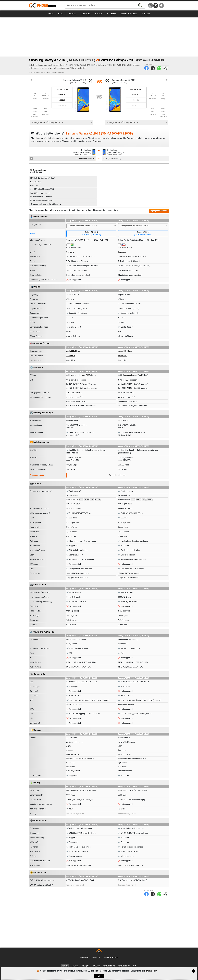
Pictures (62, 105)
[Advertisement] (99, 37)
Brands (99, 14)
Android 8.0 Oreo (73, 351)
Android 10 (71, 356)
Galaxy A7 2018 (91, 234)
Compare (85, 14)
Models (62, 100)
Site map (84, 958)
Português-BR (109, 966)
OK (99, 976)
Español (75, 966)
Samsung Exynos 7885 (81, 375)
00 (107, 81)
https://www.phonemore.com (43, 6)
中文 (135, 966)
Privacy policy (111, 958)
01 (91, 81)
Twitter (153, 68)
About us (96, 958)
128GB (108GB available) (62, 159)
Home (51, 14)
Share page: (165, 68)
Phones (72, 14)
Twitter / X (156, 6)
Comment (97, 141)
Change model (36, 225)
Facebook (161, 6)
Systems (112, 14)
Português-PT (124, 966)
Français (86, 966)
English (65, 966)
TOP (99, 952)
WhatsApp (159, 68)
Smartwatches (129, 14)
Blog (61, 14)
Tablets (146, 14)
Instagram (150, 6)
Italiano (96, 966)
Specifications (62, 90)
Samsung (70, 252)
